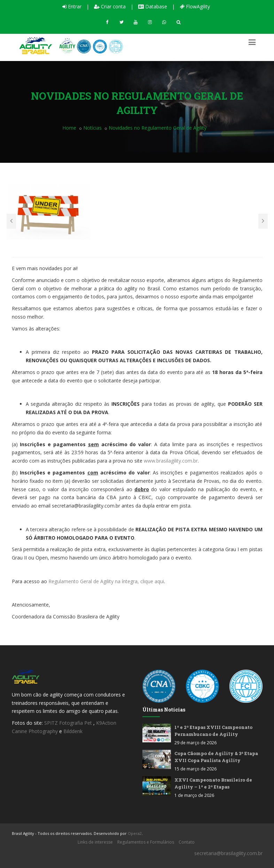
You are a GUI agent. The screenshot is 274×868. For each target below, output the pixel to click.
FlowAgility (195, 6)
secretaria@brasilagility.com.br (228, 853)
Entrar (72, 6)
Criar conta (110, 6)
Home (69, 128)
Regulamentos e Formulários (146, 842)
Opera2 (135, 833)
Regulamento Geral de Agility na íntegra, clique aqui (106, 581)
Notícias (92, 128)
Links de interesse (95, 842)
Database (153, 6)
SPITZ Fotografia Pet (69, 723)
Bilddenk (73, 731)
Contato (187, 842)
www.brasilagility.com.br (171, 461)
